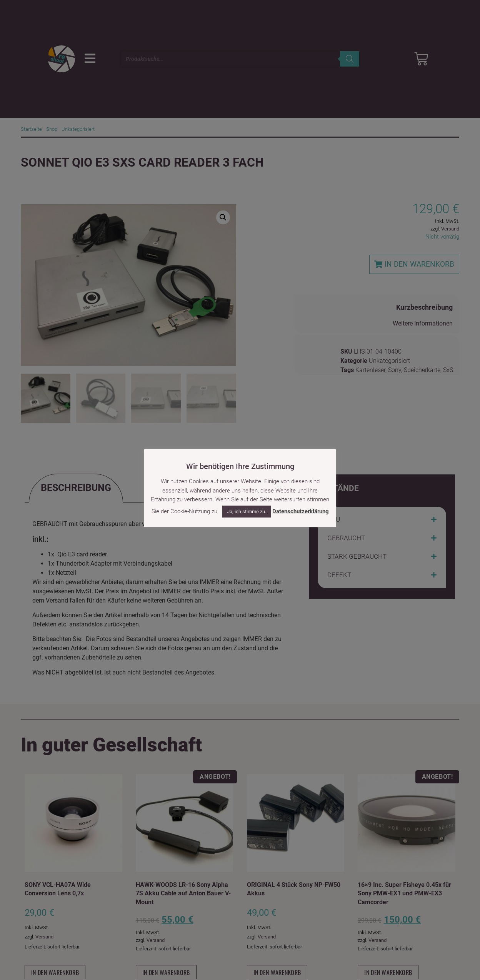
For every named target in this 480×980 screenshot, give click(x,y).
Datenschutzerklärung (301, 511)
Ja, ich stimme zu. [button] (247, 512)
